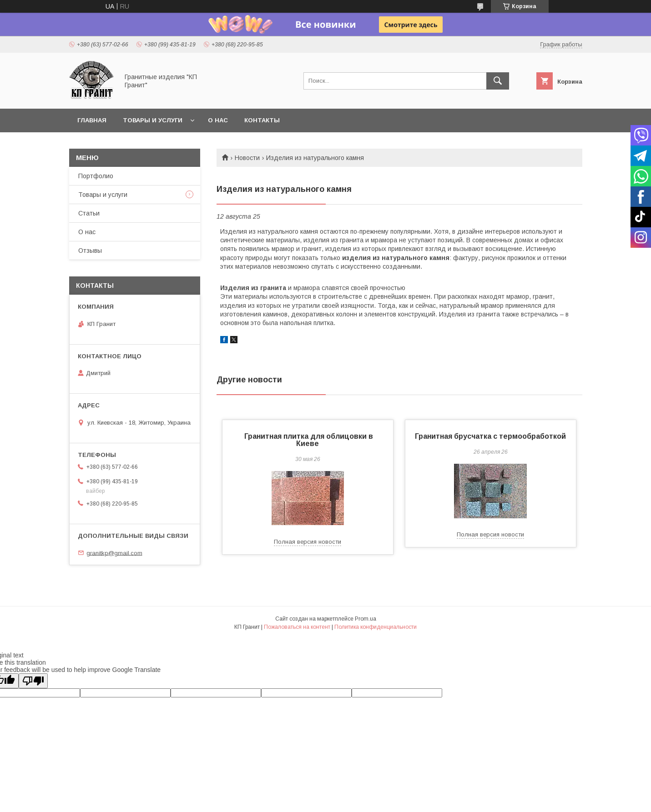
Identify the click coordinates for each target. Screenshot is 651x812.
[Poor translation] (33, 681)
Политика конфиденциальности (376, 627)
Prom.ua (366, 619)
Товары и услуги (153, 120)
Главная (92, 120)
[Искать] (498, 81)
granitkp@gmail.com (114, 553)
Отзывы (90, 251)
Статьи (89, 213)
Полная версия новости (308, 542)
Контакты (262, 120)
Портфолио (96, 176)
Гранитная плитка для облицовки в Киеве (308, 440)
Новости (247, 158)
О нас (218, 120)
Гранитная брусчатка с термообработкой (490, 436)
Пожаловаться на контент (297, 627)
